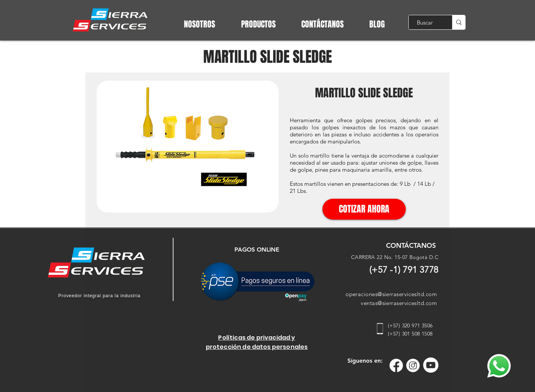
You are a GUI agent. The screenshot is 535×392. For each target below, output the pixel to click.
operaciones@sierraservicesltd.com (391, 294)
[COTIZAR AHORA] (364, 209)
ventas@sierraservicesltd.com (399, 303)
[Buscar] (425, 22)
